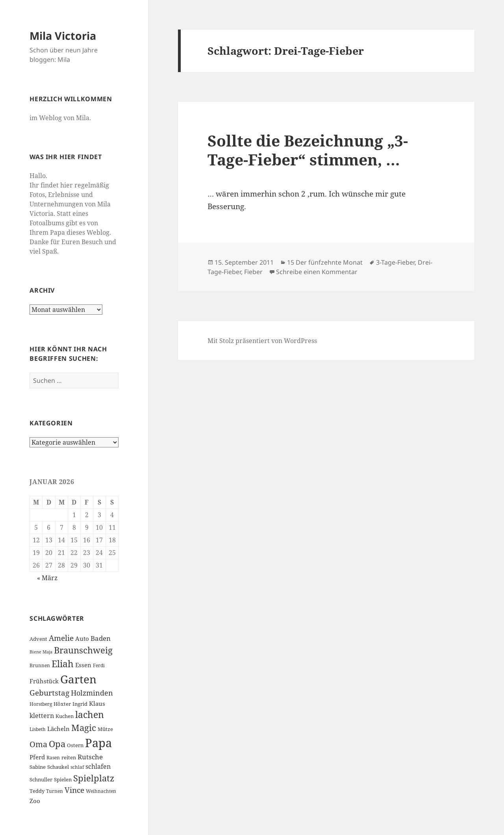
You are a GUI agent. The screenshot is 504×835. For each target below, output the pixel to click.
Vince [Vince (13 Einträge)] (74, 790)
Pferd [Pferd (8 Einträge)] (37, 757)
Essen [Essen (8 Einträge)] (83, 665)
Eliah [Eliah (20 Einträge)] (63, 664)
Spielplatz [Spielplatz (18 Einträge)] (94, 778)
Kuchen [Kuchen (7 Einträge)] (65, 716)
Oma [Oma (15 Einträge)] (38, 744)
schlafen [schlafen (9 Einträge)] (98, 766)
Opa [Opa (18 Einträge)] (57, 744)
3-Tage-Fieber (395, 262)
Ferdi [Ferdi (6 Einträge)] (99, 665)
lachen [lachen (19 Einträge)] (90, 715)
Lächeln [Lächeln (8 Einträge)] (58, 729)
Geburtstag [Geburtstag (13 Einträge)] (49, 693)
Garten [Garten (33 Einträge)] (78, 679)
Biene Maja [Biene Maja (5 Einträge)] (41, 652)
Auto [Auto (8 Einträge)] (82, 638)
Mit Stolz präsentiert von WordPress (262, 341)
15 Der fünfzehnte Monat (325, 262)
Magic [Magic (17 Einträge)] (84, 728)
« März (47, 578)
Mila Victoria (63, 36)
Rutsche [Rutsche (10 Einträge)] (90, 757)
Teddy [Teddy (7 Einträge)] (37, 791)
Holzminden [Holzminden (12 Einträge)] (92, 693)
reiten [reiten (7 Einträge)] (69, 757)
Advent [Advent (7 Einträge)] (38, 639)
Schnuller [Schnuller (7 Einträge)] (41, 779)
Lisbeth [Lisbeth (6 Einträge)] (38, 729)
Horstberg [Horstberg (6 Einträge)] (41, 704)
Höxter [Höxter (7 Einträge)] (62, 704)
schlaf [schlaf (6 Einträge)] (77, 767)
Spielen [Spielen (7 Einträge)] (63, 779)
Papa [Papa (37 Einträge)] (98, 743)
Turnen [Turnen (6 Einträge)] (55, 791)
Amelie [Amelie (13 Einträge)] (61, 638)
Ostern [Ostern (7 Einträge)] (75, 745)
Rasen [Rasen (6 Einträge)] (53, 758)
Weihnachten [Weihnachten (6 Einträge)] (101, 791)
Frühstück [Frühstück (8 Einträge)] (44, 681)
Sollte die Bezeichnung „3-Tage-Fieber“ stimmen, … (308, 150)
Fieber (253, 272)
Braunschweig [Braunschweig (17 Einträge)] (83, 650)
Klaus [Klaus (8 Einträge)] (97, 703)
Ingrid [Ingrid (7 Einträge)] (80, 704)
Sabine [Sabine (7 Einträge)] (38, 767)
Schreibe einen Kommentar (317, 272)
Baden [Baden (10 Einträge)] (101, 638)
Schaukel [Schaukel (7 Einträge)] (58, 767)
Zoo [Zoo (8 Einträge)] (35, 801)
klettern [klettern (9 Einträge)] (42, 716)
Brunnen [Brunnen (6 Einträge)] (40, 665)
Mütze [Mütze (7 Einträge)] (105, 729)
